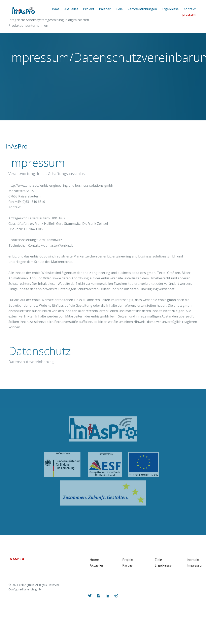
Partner (105, 9)
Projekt (89, 9)
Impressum (187, 14)
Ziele (119, 9)
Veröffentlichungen (142, 9)
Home (55, 9)
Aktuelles (71, 9)
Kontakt (193, 560)
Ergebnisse (170, 9)
